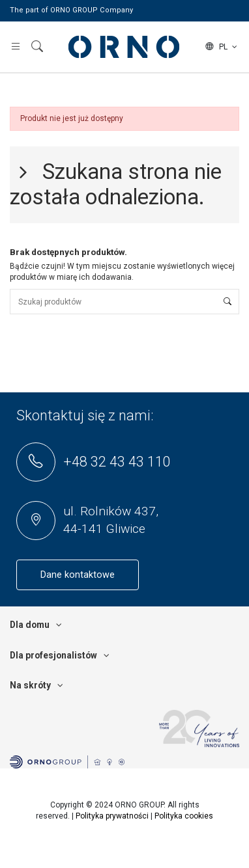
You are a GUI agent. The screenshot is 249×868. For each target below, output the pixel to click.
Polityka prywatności (112, 816)
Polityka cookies (184, 816)
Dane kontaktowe (78, 575)
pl (222, 47)
